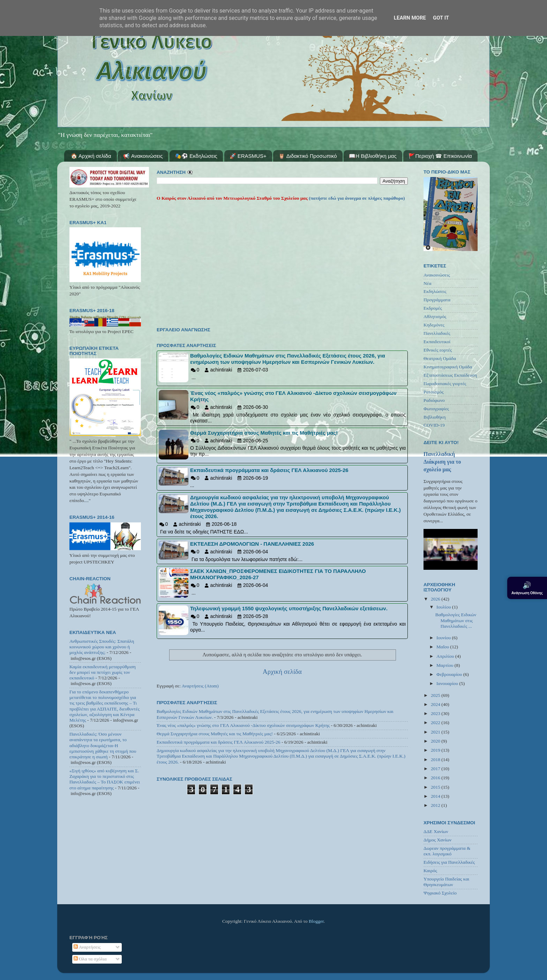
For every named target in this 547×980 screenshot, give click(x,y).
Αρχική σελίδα (282, 672)
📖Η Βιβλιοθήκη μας (373, 156)
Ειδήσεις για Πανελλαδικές (449, 862)
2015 (436, 787)
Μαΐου (443, 647)
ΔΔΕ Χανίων (436, 831)
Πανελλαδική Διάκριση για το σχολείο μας (442, 462)
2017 (436, 769)
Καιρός (430, 871)
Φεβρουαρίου (450, 674)
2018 (436, 760)
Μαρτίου (445, 665)
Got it (441, 18)
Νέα (428, 283)
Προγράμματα (437, 300)
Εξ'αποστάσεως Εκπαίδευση (450, 375)
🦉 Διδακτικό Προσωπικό (308, 156)
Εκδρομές (433, 308)
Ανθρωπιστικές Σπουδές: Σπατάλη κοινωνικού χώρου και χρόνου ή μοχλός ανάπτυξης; (102, 647)
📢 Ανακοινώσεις (143, 156)
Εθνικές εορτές (438, 350)
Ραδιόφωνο (434, 400)
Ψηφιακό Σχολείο (440, 893)
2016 (436, 778)
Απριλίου (446, 656)
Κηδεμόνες (434, 325)
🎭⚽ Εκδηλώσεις (196, 156)
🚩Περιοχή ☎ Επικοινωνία (440, 156)
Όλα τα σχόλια (90, 959)
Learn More (410, 18)
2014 (436, 796)
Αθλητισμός (435, 316)
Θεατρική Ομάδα (440, 358)
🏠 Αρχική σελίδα (91, 156)
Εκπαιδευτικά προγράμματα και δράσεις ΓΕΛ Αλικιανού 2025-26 (219, 742)
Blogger (316, 921)
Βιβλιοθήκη (435, 417)
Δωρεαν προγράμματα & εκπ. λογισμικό (447, 851)
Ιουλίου (444, 607)
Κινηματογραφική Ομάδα (448, 367)
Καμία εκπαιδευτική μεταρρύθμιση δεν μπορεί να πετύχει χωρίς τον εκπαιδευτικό (103, 672)
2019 (436, 750)
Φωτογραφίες (436, 409)
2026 (436, 599)
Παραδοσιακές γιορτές (445, 384)
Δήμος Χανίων (437, 840)
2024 (436, 704)
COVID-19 (434, 425)
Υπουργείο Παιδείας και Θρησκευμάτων (446, 882)
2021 (436, 732)
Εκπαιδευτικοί (437, 342)
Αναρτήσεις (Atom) (200, 686)
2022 (436, 723)
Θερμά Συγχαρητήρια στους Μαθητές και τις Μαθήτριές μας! (215, 734)
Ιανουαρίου (448, 683)
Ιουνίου (444, 638)
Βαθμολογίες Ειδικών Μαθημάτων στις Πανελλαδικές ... (456, 620)
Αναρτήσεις (87, 947)
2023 (436, 713)
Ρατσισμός (434, 392)
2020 (436, 741)
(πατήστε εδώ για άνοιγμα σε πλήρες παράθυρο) (356, 198)
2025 (436, 695)
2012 (436, 805)
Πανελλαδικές (437, 333)
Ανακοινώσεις (437, 275)
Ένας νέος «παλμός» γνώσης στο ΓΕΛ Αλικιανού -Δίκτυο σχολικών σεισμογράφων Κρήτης (243, 725)
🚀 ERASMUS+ (248, 156)
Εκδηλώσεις (435, 291)
